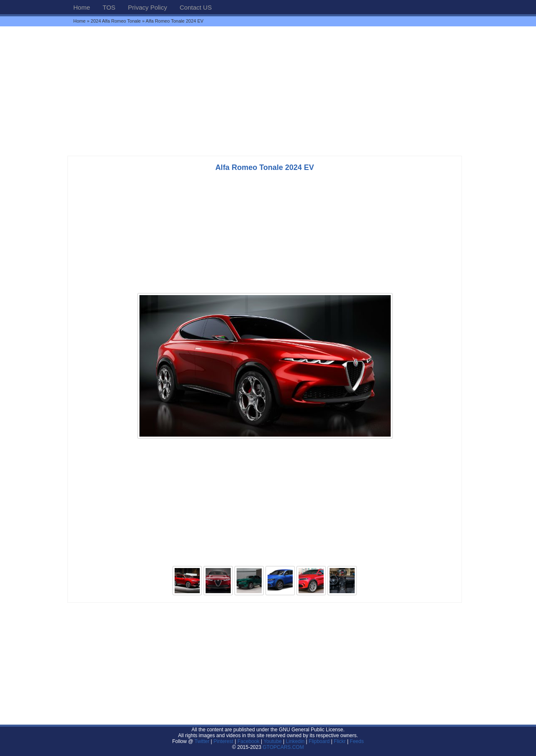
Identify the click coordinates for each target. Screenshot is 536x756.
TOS (109, 7)
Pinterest (223, 741)
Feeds (357, 741)
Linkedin (295, 741)
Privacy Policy (148, 7)
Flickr (340, 741)
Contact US (196, 7)
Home (82, 7)
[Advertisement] (268, 91)
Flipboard (319, 741)
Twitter (203, 741)
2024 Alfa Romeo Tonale (116, 21)
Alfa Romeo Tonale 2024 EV (265, 167)
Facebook (249, 741)
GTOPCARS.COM (283, 747)
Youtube (273, 741)
